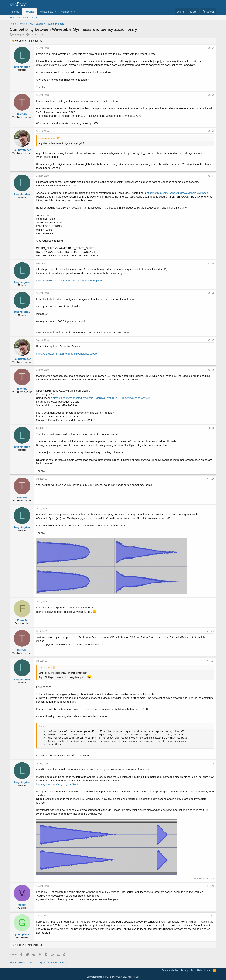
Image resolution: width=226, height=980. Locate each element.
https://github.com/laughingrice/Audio (58, 784)
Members (66, 12)
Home (16, 12)
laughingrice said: (47, 138)
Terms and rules (170, 970)
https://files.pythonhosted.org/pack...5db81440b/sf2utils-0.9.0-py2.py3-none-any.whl (101, 398)
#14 (213, 661)
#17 (213, 916)
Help (200, 970)
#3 (213, 131)
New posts (15, 17)
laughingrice (18, 35)
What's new (46, 12)
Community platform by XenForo (113, 977)
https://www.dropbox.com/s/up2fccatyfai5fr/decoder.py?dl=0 (71, 280)
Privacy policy (188, 970)
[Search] (208, 12)
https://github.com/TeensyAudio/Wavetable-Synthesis (178, 193)
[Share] (209, 48)
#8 (213, 370)
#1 (213, 48)
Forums (29, 12)
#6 (213, 293)
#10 (213, 479)
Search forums (31, 17)
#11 (213, 509)
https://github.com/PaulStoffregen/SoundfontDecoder (67, 354)
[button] (56, 12)
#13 (213, 631)
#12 (213, 602)
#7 (213, 340)
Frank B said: (45, 668)
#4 (213, 176)
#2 (213, 95)
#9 (213, 428)
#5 (213, 264)
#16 (213, 886)
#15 (213, 764)
